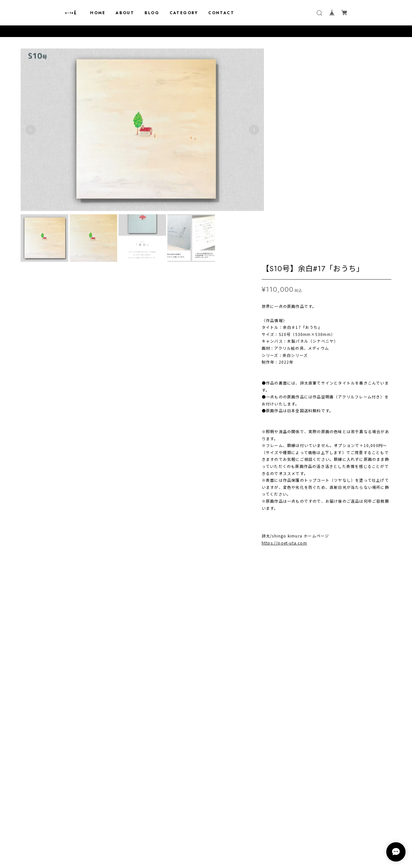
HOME (98, 13)
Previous (31, 123)
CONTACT (221, 13)
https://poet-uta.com (284, 330)
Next (233, 123)
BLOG (152, 13)
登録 (246, 805)
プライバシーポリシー (206, 829)
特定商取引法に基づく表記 (206, 838)
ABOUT (125, 13)
